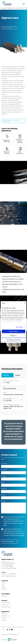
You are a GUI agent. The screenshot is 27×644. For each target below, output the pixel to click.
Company (4, 476)
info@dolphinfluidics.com (11, 576)
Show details (19, 327)
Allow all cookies (13, 331)
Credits (14, 627)
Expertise (4, 587)
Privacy (3, 627)
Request (3, 501)
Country (3, 495)
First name (4, 463)
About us (4, 583)
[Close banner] (25, 303)
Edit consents (20, 627)
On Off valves (5, 605)
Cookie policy (9, 627)
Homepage (4, 8)
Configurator (4, 596)
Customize (14, 336)
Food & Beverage (5, 616)
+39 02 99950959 (11, 574)
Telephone (4, 488)
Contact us (4, 589)
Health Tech (4, 614)
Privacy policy (20, 535)
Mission (3, 585)
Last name (4, 470)
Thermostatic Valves (6, 607)
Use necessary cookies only (13, 340)
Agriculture (4, 620)
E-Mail (3, 482)
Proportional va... (11, 8)
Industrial (4, 618)
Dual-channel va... (20, 8)
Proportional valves (6, 603)
